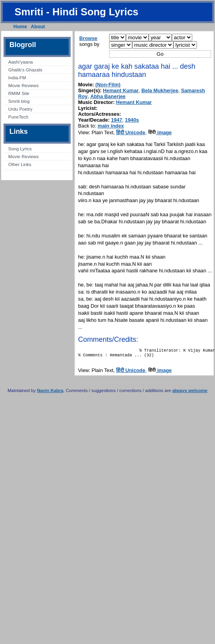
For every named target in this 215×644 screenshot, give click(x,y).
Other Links (20, 164)
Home (20, 27)
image (160, 132)
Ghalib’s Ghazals (25, 70)
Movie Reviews (23, 86)
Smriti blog (19, 101)
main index (111, 126)
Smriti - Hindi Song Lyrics (77, 12)
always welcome (190, 393)
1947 (117, 120)
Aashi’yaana (21, 62)
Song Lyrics (20, 149)
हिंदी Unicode (131, 132)
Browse (88, 38)
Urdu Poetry (20, 109)
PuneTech (18, 117)
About (38, 27)
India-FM (17, 78)
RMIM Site (19, 93)
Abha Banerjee (108, 96)
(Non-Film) (108, 85)
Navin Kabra (50, 393)
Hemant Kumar (121, 90)
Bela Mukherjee (160, 90)
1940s (132, 120)
